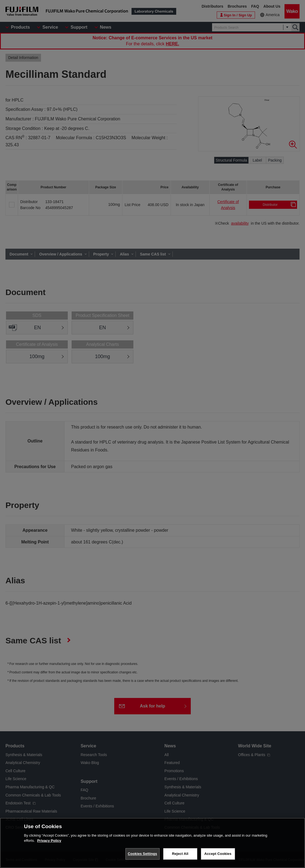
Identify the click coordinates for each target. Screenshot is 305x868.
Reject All (180, 854)
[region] (152, 843)
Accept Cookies (218, 854)
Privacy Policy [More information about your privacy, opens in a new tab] (49, 841)
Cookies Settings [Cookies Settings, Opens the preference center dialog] (142, 854)
